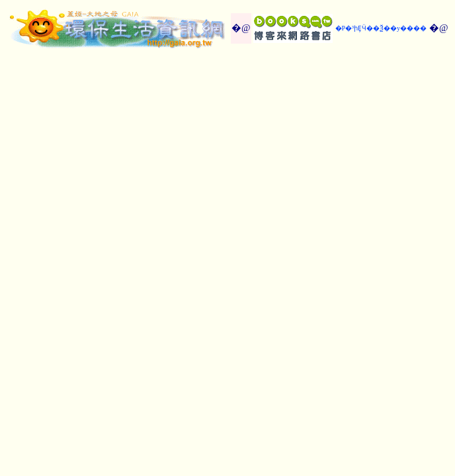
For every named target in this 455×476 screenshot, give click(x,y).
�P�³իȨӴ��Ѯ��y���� (381, 28)
